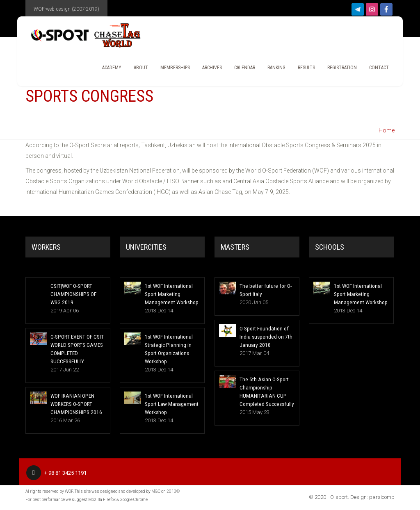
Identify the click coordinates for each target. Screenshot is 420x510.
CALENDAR (241, 70)
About (137, 70)
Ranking (273, 70)
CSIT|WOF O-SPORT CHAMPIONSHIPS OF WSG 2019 (73, 294)
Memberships (171, 70)
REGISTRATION (338, 70)
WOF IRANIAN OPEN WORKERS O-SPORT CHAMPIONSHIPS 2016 (75, 404)
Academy (108, 70)
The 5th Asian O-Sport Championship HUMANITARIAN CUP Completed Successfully (265, 391)
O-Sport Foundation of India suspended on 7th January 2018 (264, 336)
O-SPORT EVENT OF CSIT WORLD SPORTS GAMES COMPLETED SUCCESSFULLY (77, 349)
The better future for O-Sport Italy (264, 290)
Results (303, 70)
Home (387, 130)
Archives (208, 70)
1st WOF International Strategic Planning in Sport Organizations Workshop (167, 349)
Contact (375, 70)
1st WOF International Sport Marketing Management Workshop (170, 294)
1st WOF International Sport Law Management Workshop (170, 404)
